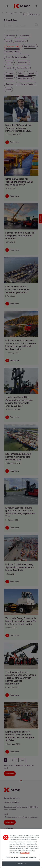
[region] (21, 848)
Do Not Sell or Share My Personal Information (21, 857)
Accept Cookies (21, 864)
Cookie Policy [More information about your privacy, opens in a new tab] (25, 853)
